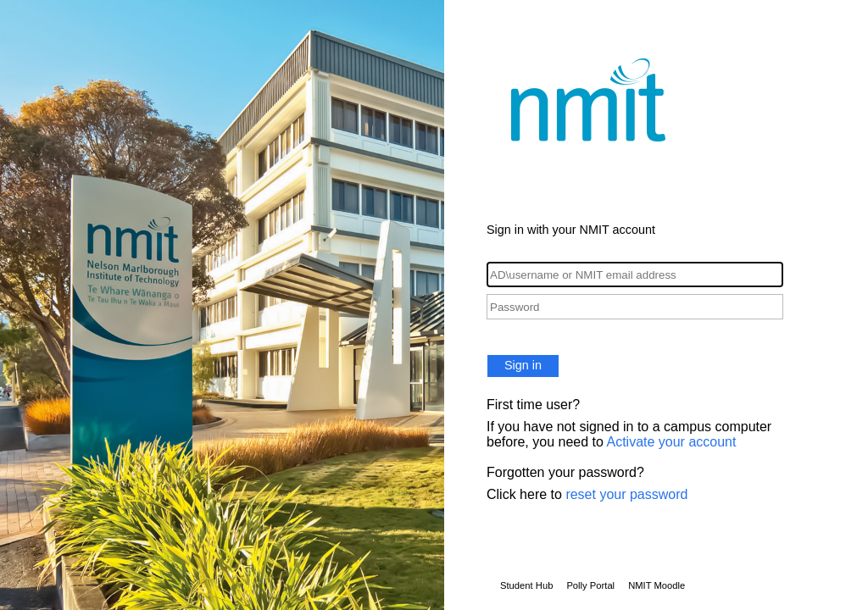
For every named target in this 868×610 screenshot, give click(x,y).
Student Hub (526, 585)
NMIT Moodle (657, 585)
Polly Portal (590, 585)
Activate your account (671, 442)
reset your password (626, 494)
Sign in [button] (523, 365)
